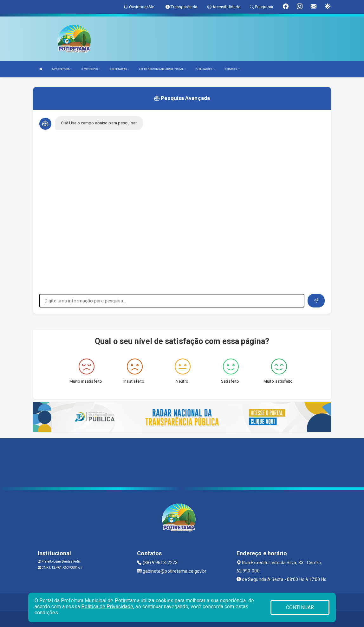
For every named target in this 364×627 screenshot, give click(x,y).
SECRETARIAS (119, 69)
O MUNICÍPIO (91, 69)
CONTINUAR (300, 607)
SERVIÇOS (232, 69)
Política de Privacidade (107, 607)
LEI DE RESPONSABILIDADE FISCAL (162, 69)
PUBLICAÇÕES (205, 69)
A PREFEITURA (62, 69)
